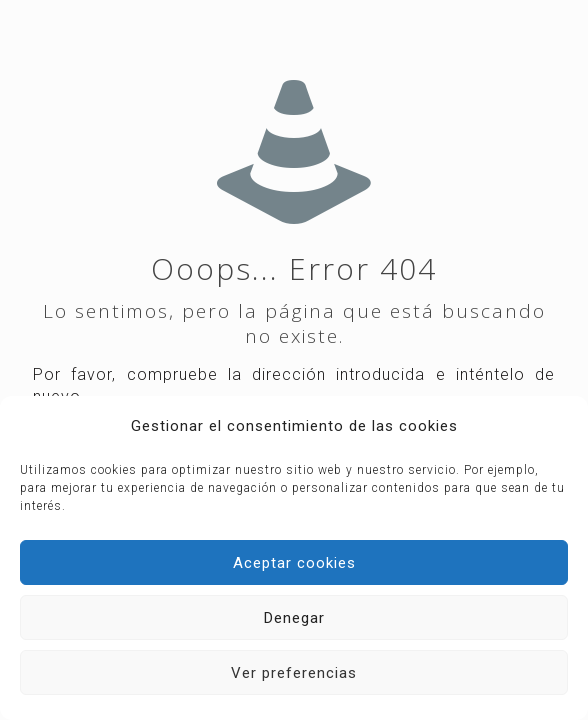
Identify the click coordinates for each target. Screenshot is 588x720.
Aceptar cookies (294, 563)
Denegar (294, 618)
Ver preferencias (294, 673)
